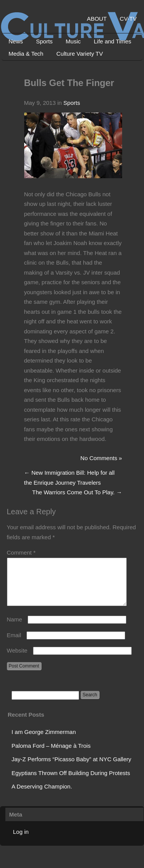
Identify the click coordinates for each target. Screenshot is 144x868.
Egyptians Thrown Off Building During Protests (71, 782)
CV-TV (128, 19)
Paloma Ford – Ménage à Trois (51, 755)
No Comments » (101, 458)
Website (17, 660)
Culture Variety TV (80, 54)
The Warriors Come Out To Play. (77, 492)
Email (14, 644)
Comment (21, 552)
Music (73, 41)
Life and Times (113, 41)
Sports (44, 41)
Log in (21, 841)
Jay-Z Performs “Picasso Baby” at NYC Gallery (71, 768)
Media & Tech (26, 54)
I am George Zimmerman (44, 741)
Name (15, 629)
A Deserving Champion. (42, 796)
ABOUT (97, 19)
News (16, 41)
